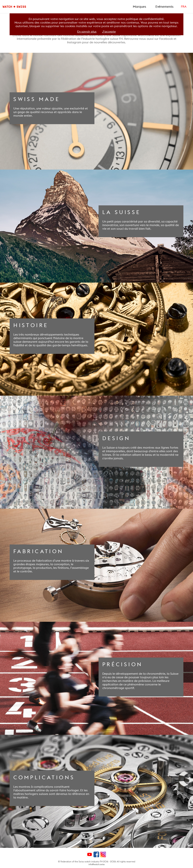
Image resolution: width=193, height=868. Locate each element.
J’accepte (109, 32)
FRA (184, 7)
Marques (139, 7)
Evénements (164, 7)
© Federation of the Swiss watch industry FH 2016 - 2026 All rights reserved (97, 861)
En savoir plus (87, 32)
